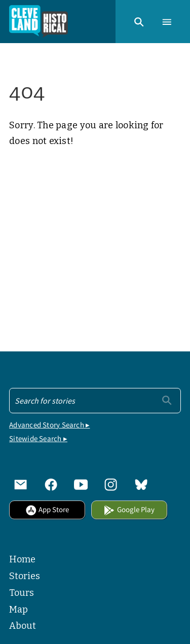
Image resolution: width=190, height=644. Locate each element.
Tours (22, 593)
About (23, 626)
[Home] (39, 22)
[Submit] (167, 400)
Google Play (129, 509)
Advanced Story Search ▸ (49, 425)
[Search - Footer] (95, 401)
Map (18, 610)
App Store (47, 509)
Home (22, 559)
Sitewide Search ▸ (38, 438)
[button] (139, 21)
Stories (25, 576)
